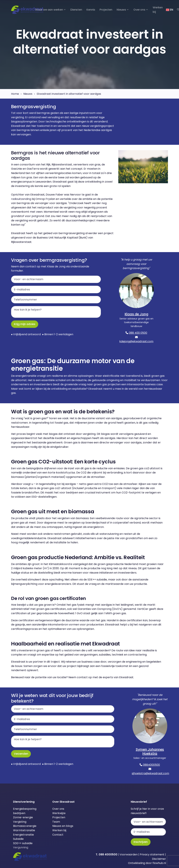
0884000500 (151, 765)
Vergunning (21, 847)
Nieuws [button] (121, 10)
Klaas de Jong (137, 314)
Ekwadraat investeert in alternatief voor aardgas (69, 94)
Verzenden (21, 754)
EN (169, 10)
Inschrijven (141, 842)
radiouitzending (21, 199)
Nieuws (28, 94)
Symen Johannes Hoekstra (150, 751)
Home (15, 94)
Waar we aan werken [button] (49, 10)
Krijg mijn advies (25, 324)
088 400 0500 (138, 333)
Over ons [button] (139, 10)
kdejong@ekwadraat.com (136, 341)
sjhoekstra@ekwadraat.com (150, 773)
